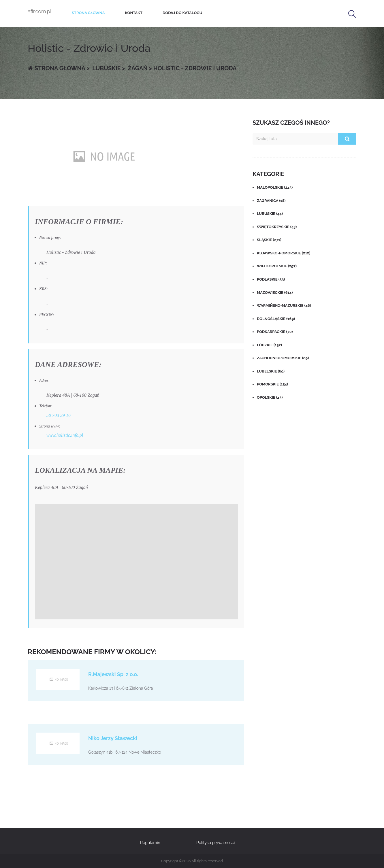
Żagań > (139, 68)
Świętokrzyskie (277, 227)
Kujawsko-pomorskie (284, 253)
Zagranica (271, 201)
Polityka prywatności (215, 843)
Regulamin (150, 843)
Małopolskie (275, 187)
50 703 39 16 (59, 415)
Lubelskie (271, 371)
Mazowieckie (275, 293)
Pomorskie (272, 384)
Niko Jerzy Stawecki (113, 738)
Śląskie (269, 240)
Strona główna (88, 13)
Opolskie (270, 397)
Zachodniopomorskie (283, 358)
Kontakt (134, 13)
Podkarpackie (275, 332)
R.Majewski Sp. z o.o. (113, 674)
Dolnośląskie (276, 319)
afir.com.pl (40, 12)
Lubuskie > (108, 68)
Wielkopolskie (277, 266)
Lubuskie (270, 214)
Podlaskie (271, 279)
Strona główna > (59, 68)
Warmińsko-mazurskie (284, 306)
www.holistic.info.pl (65, 435)
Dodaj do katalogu (182, 13)
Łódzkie (269, 345)
